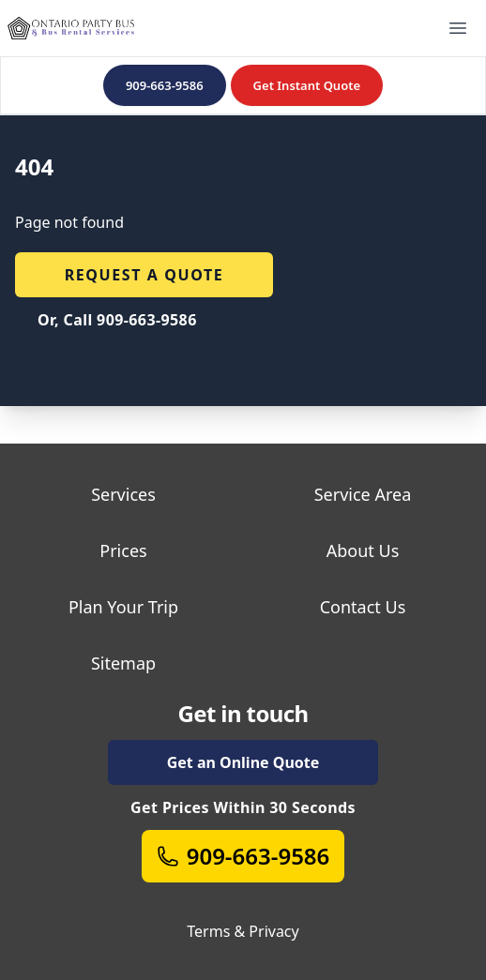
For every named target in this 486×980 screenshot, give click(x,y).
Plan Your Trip (123, 607)
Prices (123, 550)
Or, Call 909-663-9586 (117, 320)
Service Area (363, 494)
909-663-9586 (165, 85)
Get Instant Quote (307, 85)
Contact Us (363, 607)
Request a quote (144, 275)
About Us (363, 550)
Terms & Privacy (243, 931)
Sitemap (123, 663)
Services (123, 494)
